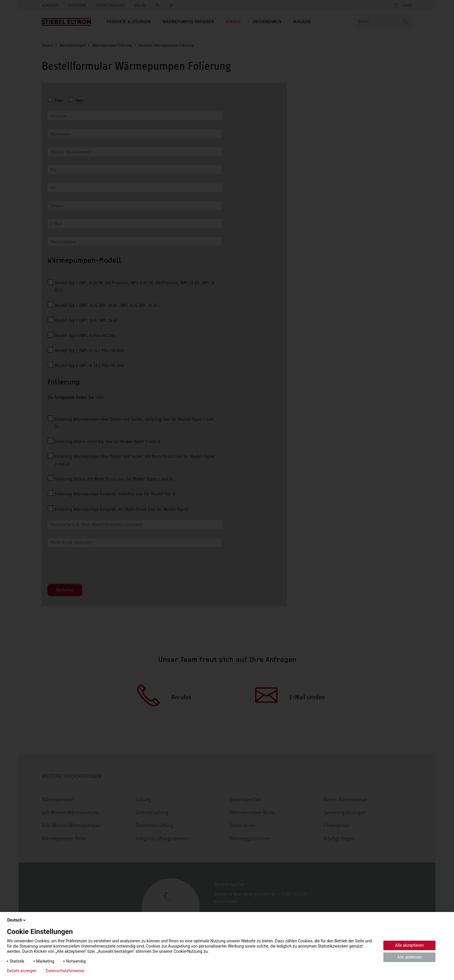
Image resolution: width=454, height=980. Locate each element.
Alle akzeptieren (410, 945)
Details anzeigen (22, 971)
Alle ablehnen (409, 957)
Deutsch (17, 920)
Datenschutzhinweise (65, 971)
